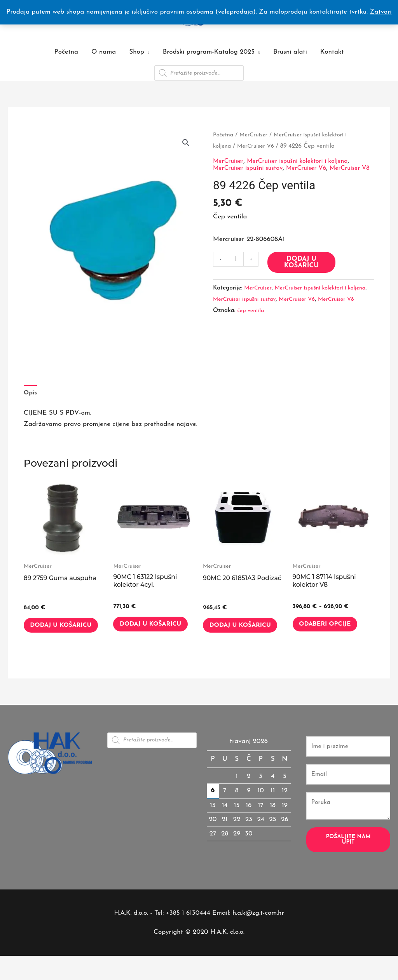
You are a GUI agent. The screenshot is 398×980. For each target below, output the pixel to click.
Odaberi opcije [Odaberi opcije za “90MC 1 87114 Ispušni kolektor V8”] (331, 627)
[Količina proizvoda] (237, 266)
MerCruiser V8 (232, 316)
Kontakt (332, 52)
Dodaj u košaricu (303, 269)
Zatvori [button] (381, 12)
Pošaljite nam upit (348, 855)
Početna (66, 52)
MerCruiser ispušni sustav (251, 168)
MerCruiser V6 (259, 146)
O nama (104, 52)
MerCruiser (256, 135)
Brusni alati (290, 52)
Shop (137, 52)
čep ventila (252, 328)
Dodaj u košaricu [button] (52, 632)
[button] (185, 143)
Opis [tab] (31, 393)
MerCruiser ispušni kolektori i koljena (304, 161)
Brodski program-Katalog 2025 (209, 52)
